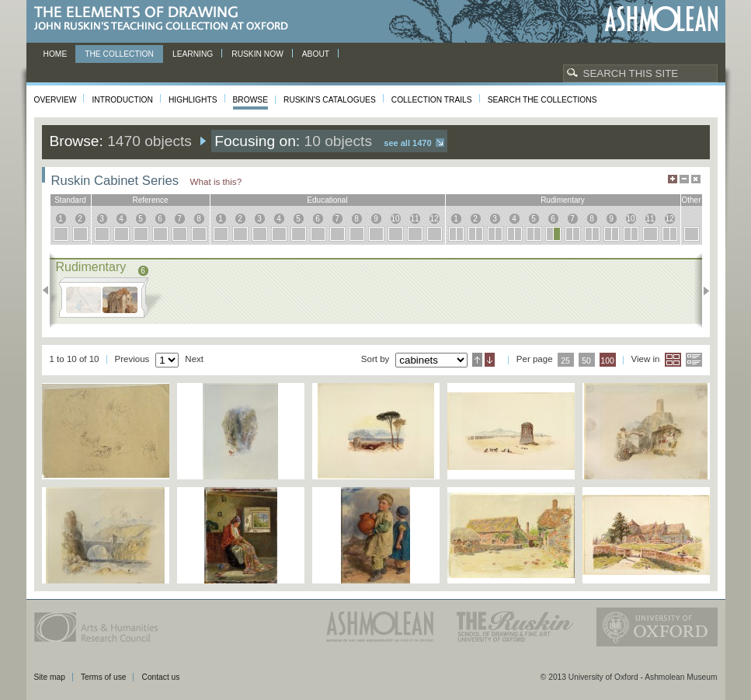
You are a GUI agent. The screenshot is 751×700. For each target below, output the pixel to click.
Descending (490, 360)
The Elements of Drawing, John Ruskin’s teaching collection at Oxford (166, 19)
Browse (251, 100)
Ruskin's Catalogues (330, 100)
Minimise (684, 179)
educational (327, 200)
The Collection (119, 54)
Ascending (477, 360)
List (694, 360)
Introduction (122, 100)
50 (586, 361)
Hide (696, 179)
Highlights (193, 100)
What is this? (216, 181)
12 (434, 219)
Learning (193, 54)
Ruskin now (257, 54)
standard (70, 200)
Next (702, 291)
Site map (50, 677)
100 (607, 361)
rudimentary (563, 200)
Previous (50, 291)
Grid (673, 360)
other (691, 200)
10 (395, 219)
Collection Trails (432, 100)
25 (565, 361)
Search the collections (542, 100)
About (316, 54)
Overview (56, 100)
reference (150, 200)
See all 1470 (407, 143)
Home (56, 54)
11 (414, 219)
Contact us (160, 677)
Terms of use (104, 677)
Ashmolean (661, 19)
